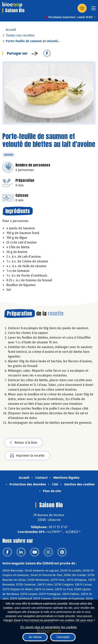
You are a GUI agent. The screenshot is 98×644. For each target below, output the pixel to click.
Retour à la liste (24, 443)
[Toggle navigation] (93, 10)
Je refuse (35, 637)
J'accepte (63, 637)
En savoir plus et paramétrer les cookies (49, 627)
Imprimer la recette (27, 456)
